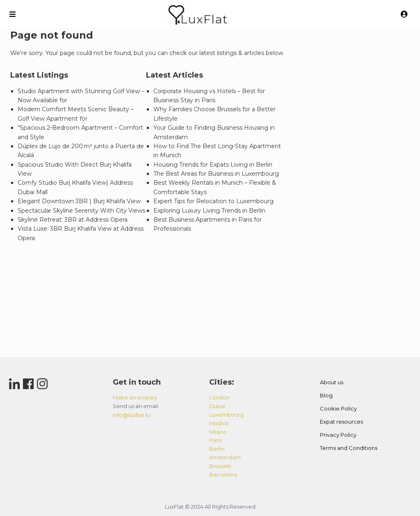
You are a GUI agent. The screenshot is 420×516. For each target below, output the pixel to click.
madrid (219, 423)
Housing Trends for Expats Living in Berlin (213, 165)
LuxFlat (204, 19)
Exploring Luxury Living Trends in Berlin (209, 211)
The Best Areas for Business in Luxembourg (216, 174)
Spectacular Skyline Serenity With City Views (81, 211)
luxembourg (226, 415)
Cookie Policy (338, 408)
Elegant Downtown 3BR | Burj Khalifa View (79, 201)
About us (332, 382)
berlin (217, 449)
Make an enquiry (135, 397)
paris (216, 440)
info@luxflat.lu (131, 415)
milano (218, 432)
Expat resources (341, 422)
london (219, 397)
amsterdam (225, 457)
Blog (326, 395)
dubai (217, 406)
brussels (220, 466)
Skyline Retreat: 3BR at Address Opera (73, 220)
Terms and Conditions (349, 448)
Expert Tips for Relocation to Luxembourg (213, 201)
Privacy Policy (338, 435)
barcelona (223, 475)
